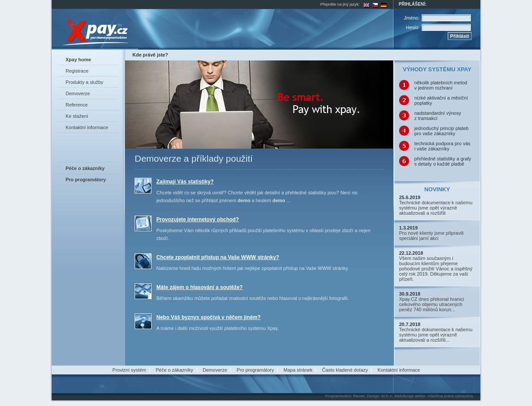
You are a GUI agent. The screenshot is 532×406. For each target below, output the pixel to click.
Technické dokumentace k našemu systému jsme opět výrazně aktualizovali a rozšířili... (436, 335)
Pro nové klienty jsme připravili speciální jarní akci (431, 236)
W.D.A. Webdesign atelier (403, 396)
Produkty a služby (84, 82)
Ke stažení (77, 116)
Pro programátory (255, 370)
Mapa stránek (298, 370)
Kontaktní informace (87, 127)
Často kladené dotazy (345, 370)
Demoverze (78, 93)
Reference (77, 105)
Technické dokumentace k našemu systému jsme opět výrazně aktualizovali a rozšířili (436, 208)
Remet (359, 396)
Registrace (77, 71)
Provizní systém (129, 370)
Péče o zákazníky (175, 370)
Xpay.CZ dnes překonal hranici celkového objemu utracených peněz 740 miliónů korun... (432, 304)
